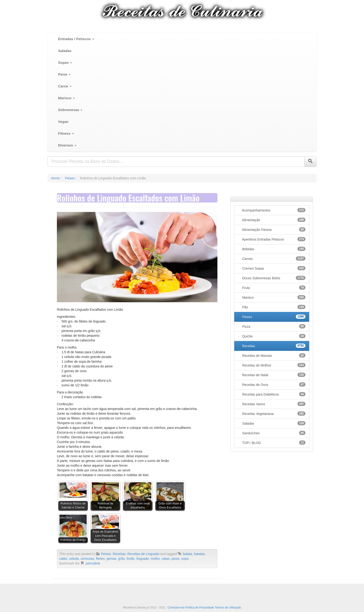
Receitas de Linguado (143, 554)
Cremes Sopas (273, 268)
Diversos (67, 145)
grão (122, 559)
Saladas (65, 51)
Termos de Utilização (228, 608)
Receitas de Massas (273, 355)
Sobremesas (70, 110)
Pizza (273, 326)
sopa (185, 559)
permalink (93, 563)
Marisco (66, 98)
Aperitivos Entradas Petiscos (273, 239)
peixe (176, 559)
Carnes (273, 259)
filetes (100, 559)
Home (55, 178)
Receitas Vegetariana (273, 414)
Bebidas (273, 249)
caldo (63, 559)
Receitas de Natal (273, 375)
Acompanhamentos (273, 210)
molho (155, 559)
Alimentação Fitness (273, 229)
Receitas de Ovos (273, 384)
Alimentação (273, 220)
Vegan (63, 122)
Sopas (65, 62)
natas (166, 559)
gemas (111, 559)
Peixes (70, 178)
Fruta (273, 288)
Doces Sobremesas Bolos (273, 278)
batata (188, 554)
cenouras (87, 559)
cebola (74, 559)
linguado (143, 559)
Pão (273, 307)
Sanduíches (273, 433)
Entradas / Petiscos (76, 39)
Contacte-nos (176, 608)
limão (131, 559)
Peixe (64, 74)
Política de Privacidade (199, 608)
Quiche (273, 336)
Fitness (66, 133)
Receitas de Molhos (273, 365)
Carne (65, 86)
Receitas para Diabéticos (273, 394)
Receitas (119, 554)
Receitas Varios (273, 404)
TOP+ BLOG (273, 443)
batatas (199, 554)
